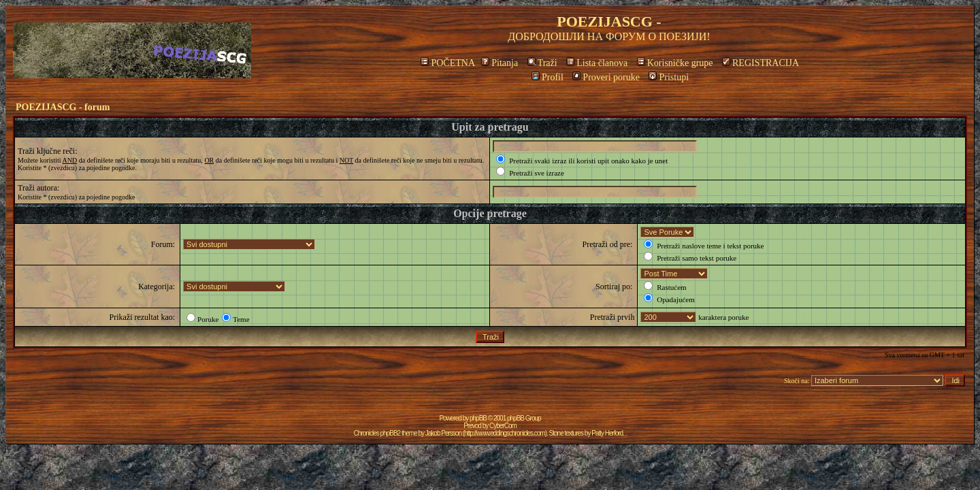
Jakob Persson (443, 433)
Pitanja (500, 63)
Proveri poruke (606, 77)
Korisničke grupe (675, 63)
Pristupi (669, 77)
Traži (542, 63)
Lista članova (597, 63)
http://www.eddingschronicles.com (505, 433)
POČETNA (447, 63)
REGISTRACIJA (761, 63)
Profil (548, 77)
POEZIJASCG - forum (63, 107)
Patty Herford (607, 433)
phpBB (478, 418)
